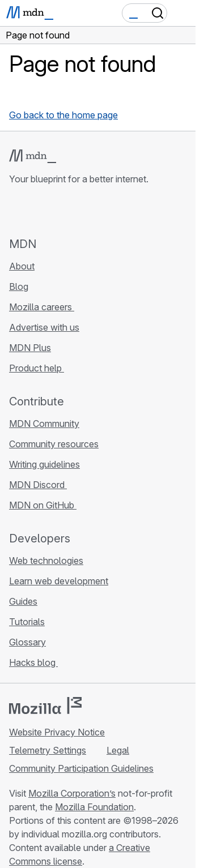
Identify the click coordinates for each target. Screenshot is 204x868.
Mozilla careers (42, 307)
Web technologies (46, 561)
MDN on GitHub (43, 505)
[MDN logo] (33, 156)
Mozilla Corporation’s (72, 793)
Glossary (27, 642)
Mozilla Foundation (94, 807)
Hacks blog (33, 662)
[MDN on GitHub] (16, 211)
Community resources (54, 444)
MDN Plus (30, 348)
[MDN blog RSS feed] (97, 211)
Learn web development (59, 581)
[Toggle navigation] (182, 13)
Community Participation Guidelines (81, 768)
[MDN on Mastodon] (77, 211)
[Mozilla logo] (45, 705)
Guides (23, 601)
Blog (19, 287)
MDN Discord (38, 485)
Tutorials (27, 622)
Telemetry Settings (48, 750)
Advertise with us (44, 327)
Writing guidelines (44, 464)
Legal (118, 750)
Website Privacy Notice (57, 732)
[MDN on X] (57, 211)
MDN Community (44, 424)
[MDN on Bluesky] (36, 211)
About (22, 266)
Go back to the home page (63, 115)
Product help (37, 368)
